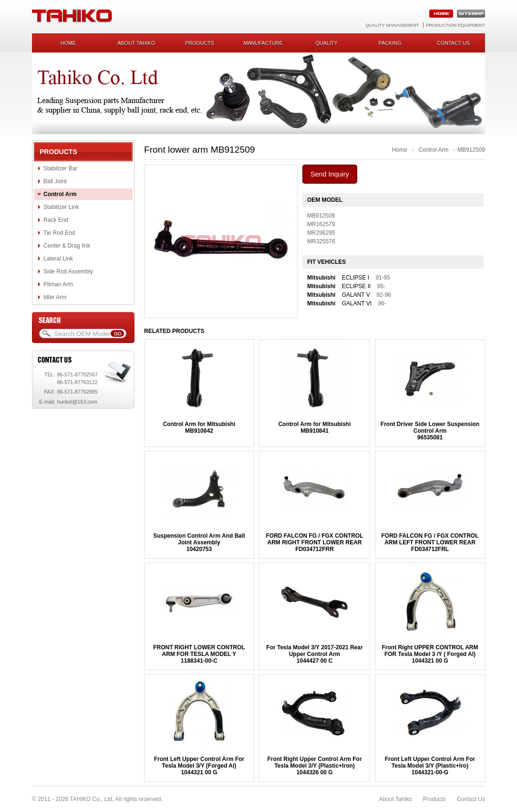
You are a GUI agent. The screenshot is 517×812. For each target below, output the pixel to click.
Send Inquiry (330, 174)
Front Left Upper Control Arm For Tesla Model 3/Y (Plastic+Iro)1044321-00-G (430, 766)
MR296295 (321, 233)
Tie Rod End (59, 233)
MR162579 (321, 224)
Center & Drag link (67, 246)
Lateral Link (58, 259)
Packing (390, 43)
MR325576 (321, 241)
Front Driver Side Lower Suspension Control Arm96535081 (430, 431)
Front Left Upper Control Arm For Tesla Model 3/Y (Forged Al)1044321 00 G (199, 766)
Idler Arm (55, 297)
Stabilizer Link (61, 207)
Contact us (453, 43)
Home (68, 43)
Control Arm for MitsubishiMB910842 (199, 427)
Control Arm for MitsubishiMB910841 (315, 427)
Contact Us (471, 799)
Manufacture (263, 43)
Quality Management (392, 25)
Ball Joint (55, 181)
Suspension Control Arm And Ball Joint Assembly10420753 (199, 542)
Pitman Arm (58, 284)
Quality (326, 43)
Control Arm (60, 194)
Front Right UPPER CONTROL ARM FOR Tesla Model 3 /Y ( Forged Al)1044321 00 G (430, 654)
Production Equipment (455, 25)
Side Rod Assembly (68, 271)
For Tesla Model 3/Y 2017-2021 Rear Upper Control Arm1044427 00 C (314, 654)
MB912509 (471, 150)
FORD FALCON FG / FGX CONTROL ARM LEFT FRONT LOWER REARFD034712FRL (430, 542)
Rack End (56, 220)
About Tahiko (136, 43)
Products (200, 43)
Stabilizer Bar (60, 168)
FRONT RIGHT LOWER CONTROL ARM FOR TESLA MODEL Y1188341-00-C (199, 654)
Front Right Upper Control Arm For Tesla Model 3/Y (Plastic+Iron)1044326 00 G (314, 766)
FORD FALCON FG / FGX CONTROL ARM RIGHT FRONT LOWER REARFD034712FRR (314, 542)
